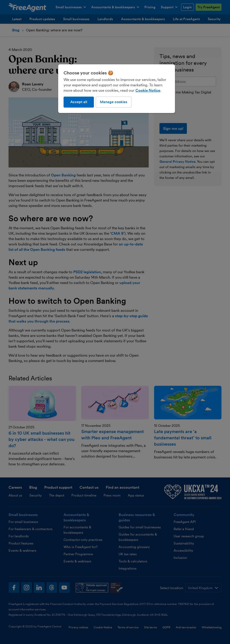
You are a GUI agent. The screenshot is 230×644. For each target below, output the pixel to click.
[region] (117, 89)
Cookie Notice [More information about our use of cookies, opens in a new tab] (148, 90)
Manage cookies (114, 102)
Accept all (79, 102)
